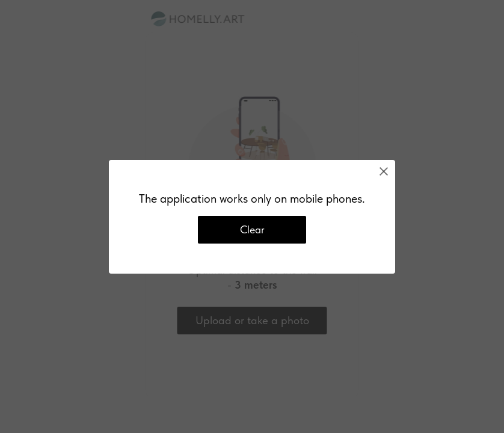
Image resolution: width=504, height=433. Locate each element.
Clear (252, 229)
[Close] (384, 171)
